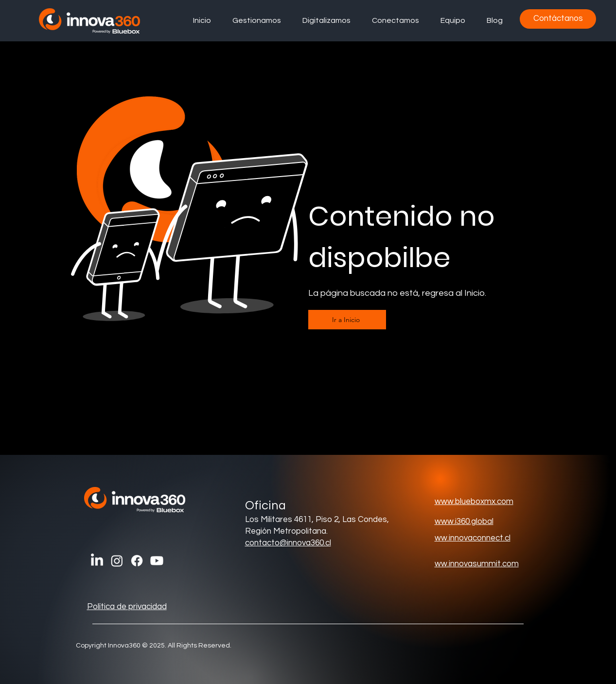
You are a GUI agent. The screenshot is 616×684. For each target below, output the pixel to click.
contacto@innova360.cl (288, 543)
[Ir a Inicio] (347, 320)
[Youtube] (157, 561)
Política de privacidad (127, 607)
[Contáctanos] (558, 19)
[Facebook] (137, 561)
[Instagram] (117, 561)
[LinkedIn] (97, 561)
